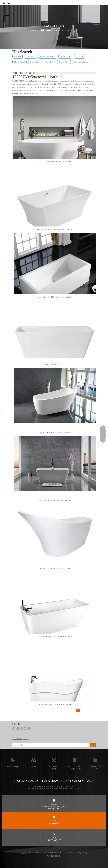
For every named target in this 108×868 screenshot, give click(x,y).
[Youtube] (25, 728)
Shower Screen (20, 62)
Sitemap (85, 853)
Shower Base (35, 62)
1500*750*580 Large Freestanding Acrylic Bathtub (55, 229)
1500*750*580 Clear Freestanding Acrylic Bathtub (54, 161)
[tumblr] (29, 728)
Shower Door (49, 62)
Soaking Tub (30, 56)
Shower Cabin (64, 62)
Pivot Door (79, 56)
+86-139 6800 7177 (54, 840)
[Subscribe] (93, 745)
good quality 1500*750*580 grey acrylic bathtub (55, 297)
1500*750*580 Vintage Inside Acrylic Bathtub (55, 568)
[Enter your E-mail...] (50, 745)
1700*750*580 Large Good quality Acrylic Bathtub (55, 636)
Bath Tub (18, 56)
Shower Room (65, 56)
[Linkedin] (18, 728)
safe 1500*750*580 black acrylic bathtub (55, 365)
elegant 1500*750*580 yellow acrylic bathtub (55, 433)
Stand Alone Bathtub (81, 62)
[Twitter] (21, 728)
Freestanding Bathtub (48, 56)
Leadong (78, 853)
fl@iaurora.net (54, 823)
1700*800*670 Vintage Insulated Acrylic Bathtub (55, 704)
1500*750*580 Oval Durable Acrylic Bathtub (55, 501)
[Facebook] (14, 728)
